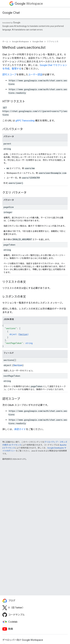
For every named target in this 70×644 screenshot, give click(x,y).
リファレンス (53, 42)
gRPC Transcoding (25, 121)
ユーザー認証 (35, 75)
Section (23, 334)
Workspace (29, 4)
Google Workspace (20, 42)
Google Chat (11, 13)
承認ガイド (20, 429)
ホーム (5, 42)
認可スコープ (9, 75)
